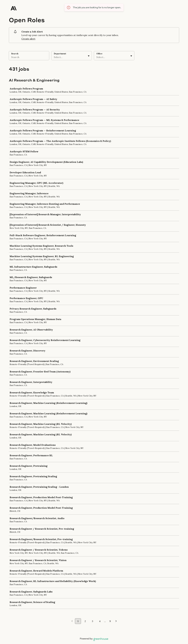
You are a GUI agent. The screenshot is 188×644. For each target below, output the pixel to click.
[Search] (29, 58)
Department (60, 54)
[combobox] (54, 57)
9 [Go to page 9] (110, 621)
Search (15, 54)
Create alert (28, 39)
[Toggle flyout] (89, 56)
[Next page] (116, 621)
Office (99, 54)
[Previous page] (72, 621)
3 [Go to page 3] (92, 621)
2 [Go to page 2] (85, 621)
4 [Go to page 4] (100, 621)
